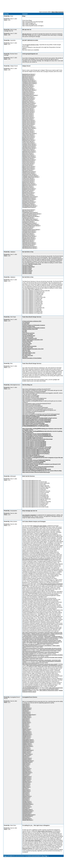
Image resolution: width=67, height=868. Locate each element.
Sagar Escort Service (28, 115)
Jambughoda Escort (27, 804)
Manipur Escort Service (28, 235)
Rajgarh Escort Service (28, 111)
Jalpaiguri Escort (26, 796)
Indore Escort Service (28, 97)
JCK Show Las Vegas (28, 337)
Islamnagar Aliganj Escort (29, 715)
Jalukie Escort (26, 798)
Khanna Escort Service (28, 149)
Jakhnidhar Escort (27, 773)
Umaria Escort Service (28, 131)
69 (12, 856)
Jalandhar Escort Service (29, 147)
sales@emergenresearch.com (30, 688)
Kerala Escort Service (28, 233)
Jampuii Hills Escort (27, 820)
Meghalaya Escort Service (29, 236)
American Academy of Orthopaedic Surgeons (34, 325)
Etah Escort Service (27, 170)
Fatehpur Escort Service (28, 173)
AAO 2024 (25, 357)
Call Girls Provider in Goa (35, 264)
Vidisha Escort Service (28, 132)
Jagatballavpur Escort (28, 741)
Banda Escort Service (28, 187)
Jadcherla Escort (26, 733)
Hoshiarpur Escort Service (29, 145)
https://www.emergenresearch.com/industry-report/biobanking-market (44, 665)
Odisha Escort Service (28, 240)
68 (10, 856)
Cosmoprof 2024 (26, 342)
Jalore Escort (26, 795)
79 (27, 856)
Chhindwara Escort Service (29, 83)
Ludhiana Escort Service (28, 151)
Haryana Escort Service (28, 210)
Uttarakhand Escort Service (29, 247)
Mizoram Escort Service (28, 237)
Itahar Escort (25, 720)
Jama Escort (25, 799)
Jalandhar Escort (27, 782)
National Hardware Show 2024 (30, 329)
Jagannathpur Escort (27, 740)
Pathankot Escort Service (29, 157)
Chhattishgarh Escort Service (30, 212)
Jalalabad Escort (26, 776)
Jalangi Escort (26, 783)
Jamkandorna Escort (27, 811)
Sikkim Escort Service (28, 241)
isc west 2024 (26, 324)
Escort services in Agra (33, 45)
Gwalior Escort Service (28, 93)
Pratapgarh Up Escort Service (30, 176)
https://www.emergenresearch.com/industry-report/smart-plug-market (40, 664)
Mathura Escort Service (28, 168)
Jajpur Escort (26, 767)
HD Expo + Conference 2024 (30, 338)
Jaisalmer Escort (26, 759)
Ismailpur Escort (26, 717)
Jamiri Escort (26, 808)
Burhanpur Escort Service (29, 81)
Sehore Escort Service (28, 118)
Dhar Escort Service (27, 87)
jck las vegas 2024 (27, 344)
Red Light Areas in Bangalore (33, 840)
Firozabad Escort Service (29, 207)
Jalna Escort (25, 794)
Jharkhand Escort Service (29, 231)
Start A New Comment (58, 12)
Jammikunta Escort (27, 816)
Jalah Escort (25, 775)
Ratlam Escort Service (28, 112)
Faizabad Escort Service (28, 204)
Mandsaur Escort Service (29, 103)
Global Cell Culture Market (40, 526)
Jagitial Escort (26, 748)
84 (35, 856)
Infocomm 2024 (26, 345)
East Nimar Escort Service (29, 90)
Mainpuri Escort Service (28, 166)
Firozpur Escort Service (28, 143)
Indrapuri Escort (26, 709)
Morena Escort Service (28, 104)
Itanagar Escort (26, 722)
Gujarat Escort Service (28, 222)
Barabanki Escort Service (29, 189)
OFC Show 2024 (26, 354)
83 (34, 856)
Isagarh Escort (26, 712)
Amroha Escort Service (28, 179)
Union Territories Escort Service (30, 220)
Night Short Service (27, 848)
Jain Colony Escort (27, 754)
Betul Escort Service (27, 77)
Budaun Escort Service (28, 195)
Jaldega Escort (26, 787)
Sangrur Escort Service (28, 162)
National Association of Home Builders (32, 358)
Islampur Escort (26, 716)
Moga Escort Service (27, 153)
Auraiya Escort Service (28, 181)
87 (40, 856)
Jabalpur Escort (26, 729)
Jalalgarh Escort (26, 778)
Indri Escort (25, 711)
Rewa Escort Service (28, 114)
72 (16, 856)
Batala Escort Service (28, 139)
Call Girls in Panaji (27, 269)
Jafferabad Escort (27, 734)
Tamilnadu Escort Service (29, 243)
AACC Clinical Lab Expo (28, 333)
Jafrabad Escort (26, 736)
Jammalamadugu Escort (28, 815)
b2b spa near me (27, 34)
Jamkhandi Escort (27, 812)
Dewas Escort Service (28, 86)
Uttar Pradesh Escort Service (30, 219)
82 (32, 856)
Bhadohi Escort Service (28, 193)
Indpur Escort (26, 707)
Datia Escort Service (27, 85)
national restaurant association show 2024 (33, 349)
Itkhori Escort (26, 726)
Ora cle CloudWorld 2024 (29, 336)
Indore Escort (26, 705)
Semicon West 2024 (27, 341)
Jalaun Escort (26, 786)
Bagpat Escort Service (28, 182)
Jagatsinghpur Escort (28, 742)
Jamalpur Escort (26, 802)
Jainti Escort (25, 757)
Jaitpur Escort (26, 765)
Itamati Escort (26, 721)
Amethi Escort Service (28, 178)
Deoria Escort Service (28, 201)
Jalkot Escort (25, 792)
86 (39, 856)
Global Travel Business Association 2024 (32, 340)
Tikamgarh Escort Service (29, 128)
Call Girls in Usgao (27, 273)
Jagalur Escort (26, 738)
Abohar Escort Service (28, 135)
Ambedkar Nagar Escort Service (30, 177)
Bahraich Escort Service (28, 183)
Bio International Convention (29, 346)
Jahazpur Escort (26, 751)
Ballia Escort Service (27, 186)
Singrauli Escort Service (28, 127)
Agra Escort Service (27, 165)
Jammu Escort (26, 817)
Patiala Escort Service (28, 158)
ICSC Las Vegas (26, 351)
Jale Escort (25, 788)
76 (23, 856)
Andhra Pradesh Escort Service (30, 224)
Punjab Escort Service (28, 218)
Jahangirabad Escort (27, 750)
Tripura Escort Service (28, 245)
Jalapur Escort (26, 784)
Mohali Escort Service (28, 154)
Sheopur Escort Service (28, 123)
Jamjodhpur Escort (27, 809)
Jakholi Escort (26, 774)
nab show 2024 (26, 350)
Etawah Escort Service (28, 203)
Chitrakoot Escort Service (29, 199)
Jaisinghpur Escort (27, 762)
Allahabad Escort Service (29, 172)
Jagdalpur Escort (27, 744)
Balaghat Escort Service (28, 74)
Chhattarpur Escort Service (29, 82)
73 (18, 856)
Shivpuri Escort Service (28, 124)
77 (24, 856)
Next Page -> (45, 856)
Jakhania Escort (26, 771)
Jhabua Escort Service (28, 99)
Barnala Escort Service (28, 137)
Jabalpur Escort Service (28, 98)
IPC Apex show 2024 (28, 355)
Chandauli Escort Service (29, 198)
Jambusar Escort (27, 807)
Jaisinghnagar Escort (28, 761)
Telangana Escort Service (29, 244)
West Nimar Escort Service (29, 133)
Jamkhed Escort (26, 813)
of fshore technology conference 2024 (32, 321)
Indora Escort (26, 704)
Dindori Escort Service (28, 89)
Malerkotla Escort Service (29, 152)
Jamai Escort (26, 800)
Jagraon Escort (26, 749)
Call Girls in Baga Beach (28, 267)
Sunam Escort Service (28, 164)
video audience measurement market (49, 690)
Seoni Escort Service (28, 119)
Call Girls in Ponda (27, 272)
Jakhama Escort (26, 769)
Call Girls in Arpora (27, 268)
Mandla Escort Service (28, 102)
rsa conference (26, 322)
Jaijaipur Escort (26, 753)
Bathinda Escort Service (28, 140)
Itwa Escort (25, 728)
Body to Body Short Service (45, 831)
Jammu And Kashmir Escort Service (31, 214)
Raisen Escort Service (28, 110)
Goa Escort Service (27, 228)
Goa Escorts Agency (27, 265)
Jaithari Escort (26, 763)
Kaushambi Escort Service (29, 174)
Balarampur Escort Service (29, 185)
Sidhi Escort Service (27, 125)
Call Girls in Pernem (27, 271)
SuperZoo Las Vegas (28, 334)
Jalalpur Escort (26, 780)
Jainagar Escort (26, 755)
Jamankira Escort (27, 803)
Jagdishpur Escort (27, 745)
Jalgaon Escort (26, 791)
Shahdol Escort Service (28, 120)
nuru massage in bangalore (29, 515)
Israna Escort (26, 719)
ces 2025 (25, 330)
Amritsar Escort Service (28, 136)
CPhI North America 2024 (29, 353)
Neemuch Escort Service (28, 107)
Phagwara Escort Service (29, 160)
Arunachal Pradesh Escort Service (31, 226)
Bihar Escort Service (27, 211)
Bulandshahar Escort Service (30, 197)
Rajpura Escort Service (28, 161)
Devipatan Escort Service (29, 202)
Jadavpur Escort (26, 732)
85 (37, 856)
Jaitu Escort (25, 766)
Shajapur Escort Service (28, 122)
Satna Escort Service (28, 116)
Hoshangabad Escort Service (30, 95)
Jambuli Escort (26, 805)
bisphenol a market (27, 690)
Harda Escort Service (28, 94)
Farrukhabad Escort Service (29, 206)
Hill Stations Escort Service (29, 223)
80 (29, 856)
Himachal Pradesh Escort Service (31, 230)
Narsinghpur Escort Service (29, 106)
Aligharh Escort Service (28, 169)
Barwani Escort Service (28, 75)
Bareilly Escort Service (28, 190)
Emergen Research (32, 686)
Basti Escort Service (27, 191)
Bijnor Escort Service (28, 194)
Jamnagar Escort (27, 819)
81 (31, 856)
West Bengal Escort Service (29, 248)
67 (9, 856)
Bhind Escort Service (28, 78)
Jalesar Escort (26, 790)
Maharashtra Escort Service (29, 215)
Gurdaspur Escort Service (29, 144)
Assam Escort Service (28, 227)
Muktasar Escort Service (28, 156)
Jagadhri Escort (26, 737)
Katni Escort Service (27, 100)
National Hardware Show (29, 326)
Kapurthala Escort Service (29, 148)
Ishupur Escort (26, 713)
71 (15, 856)
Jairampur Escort (27, 758)
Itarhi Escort (25, 724)
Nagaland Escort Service (28, 239)
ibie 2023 (25, 332)
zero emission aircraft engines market (49, 689)
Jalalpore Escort (26, 779)
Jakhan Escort (26, 770)
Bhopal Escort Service (28, 79)
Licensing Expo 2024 (28, 347)
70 (13, 856)
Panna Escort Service (28, 108)
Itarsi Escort (25, 725)
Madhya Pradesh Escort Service (30, 216)
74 (20, 856)
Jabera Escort (26, 730)
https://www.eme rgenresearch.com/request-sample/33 (36, 559)
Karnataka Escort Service (29, 232)
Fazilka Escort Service (28, 141)
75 (21, 856)
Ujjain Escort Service (27, 129)
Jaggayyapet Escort (27, 746)
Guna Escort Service (27, 91)
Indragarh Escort (26, 708)
